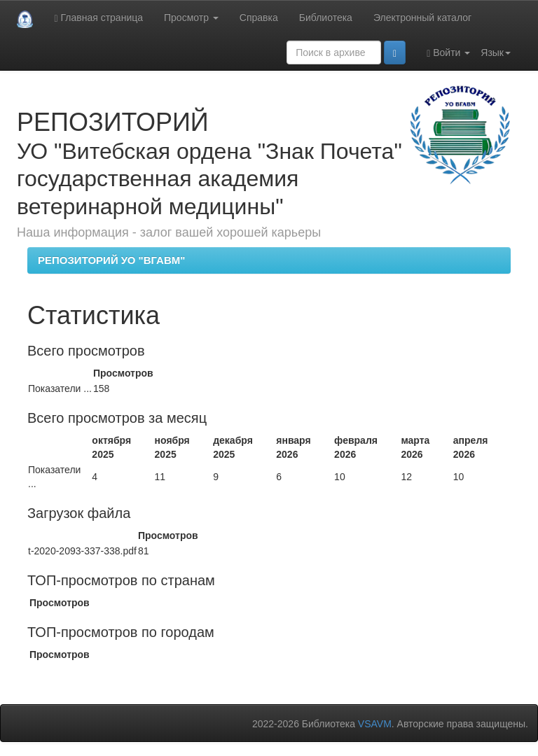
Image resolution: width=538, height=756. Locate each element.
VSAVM (375, 724)
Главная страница (98, 18)
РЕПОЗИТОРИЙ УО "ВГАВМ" (111, 260)
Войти (448, 53)
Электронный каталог (422, 17)
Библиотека (326, 17)
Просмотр (191, 17)
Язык (496, 52)
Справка (259, 17)
